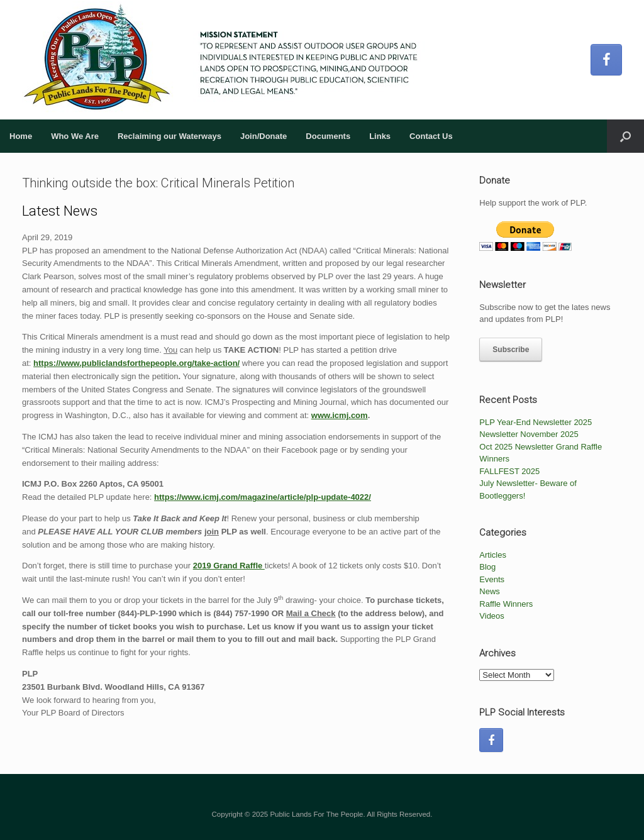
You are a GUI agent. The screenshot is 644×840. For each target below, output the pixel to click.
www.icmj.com (340, 415)
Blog (487, 567)
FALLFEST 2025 (509, 471)
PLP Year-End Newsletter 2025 (536, 422)
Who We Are (75, 136)
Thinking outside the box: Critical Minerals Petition (158, 183)
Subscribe (511, 350)
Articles (493, 555)
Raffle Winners (506, 604)
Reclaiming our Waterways (169, 136)
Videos (492, 616)
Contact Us (431, 136)
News (490, 591)
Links (380, 136)
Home (21, 136)
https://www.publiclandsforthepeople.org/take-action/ (136, 363)
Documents (328, 136)
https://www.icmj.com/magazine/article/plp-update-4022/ (263, 497)
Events (492, 579)
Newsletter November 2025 (529, 434)
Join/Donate (264, 136)
